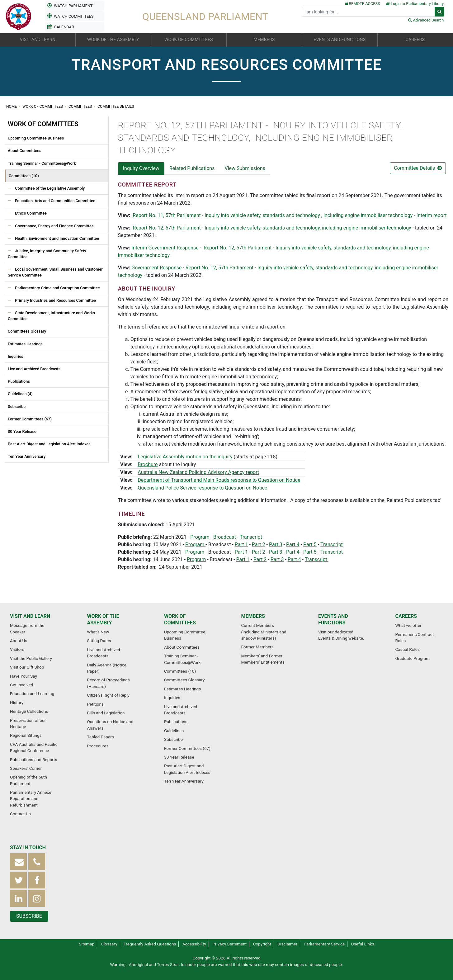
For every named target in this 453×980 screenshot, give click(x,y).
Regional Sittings (26, 735)
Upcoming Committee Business (36, 138)
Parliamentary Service (324, 944)
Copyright (262, 944)
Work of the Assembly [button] (113, 40)
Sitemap (87, 944)
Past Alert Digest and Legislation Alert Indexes (49, 444)
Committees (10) (24, 176)
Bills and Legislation (106, 713)
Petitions (95, 704)
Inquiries (16, 356)
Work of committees (43, 107)
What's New (98, 632)
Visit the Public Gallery (31, 658)
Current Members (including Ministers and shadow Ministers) (264, 632)
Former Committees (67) (30, 419)
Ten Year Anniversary (27, 456)
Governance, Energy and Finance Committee (54, 226)
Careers (406, 616)
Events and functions (333, 619)
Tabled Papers (101, 737)
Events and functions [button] (340, 40)
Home (12, 107)
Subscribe (17, 407)
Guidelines (174, 731)
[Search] (368, 12)
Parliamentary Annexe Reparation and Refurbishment (31, 799)
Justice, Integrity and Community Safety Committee (47, 254)
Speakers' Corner (26, 768)
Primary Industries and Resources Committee (55, 300)
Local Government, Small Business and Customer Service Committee (55, 272)
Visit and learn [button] (38, 40)
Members (253, 616)
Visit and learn (30, 616)
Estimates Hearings (25, 344)
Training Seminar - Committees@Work (42, 163)
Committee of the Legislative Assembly (49, 188)
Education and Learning (32, 694)
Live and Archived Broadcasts (34, 369)
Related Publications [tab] (192, 168)
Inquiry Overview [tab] (141, 168)
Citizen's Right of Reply (108, 695)
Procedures (98, 746)
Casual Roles (408, 649)
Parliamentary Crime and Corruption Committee (57, 288)
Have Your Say (24, 676)
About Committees (25, 151)
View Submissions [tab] (245, 168)
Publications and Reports (34, 760)
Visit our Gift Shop (27, 667)
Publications (19, 381)
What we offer (408, 625)
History (17, 703)
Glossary (109, 944)
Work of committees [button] (189, 40)
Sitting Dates (99, 641)
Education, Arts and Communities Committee (55, 201)
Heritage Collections (29, 711)
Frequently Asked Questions (150, 944)
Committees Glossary (27, 331)
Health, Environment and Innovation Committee (57, 238)
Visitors (17, 649)
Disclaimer (287, 944)
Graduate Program (413, 658)
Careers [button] (415, 40)
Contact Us (20, 814)
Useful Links (363, 944)
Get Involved (21, 685)
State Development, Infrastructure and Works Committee (51, 316)
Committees (81, 107)
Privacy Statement (229, 944)
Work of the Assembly (103, 619)
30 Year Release (22, 431)
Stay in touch (28, 847)
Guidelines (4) (20, 394)
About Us (19, 641)
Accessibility (194, 944)
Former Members (257, 647)
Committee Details (116, 107)
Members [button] (264, 40)
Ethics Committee (30, 213)
